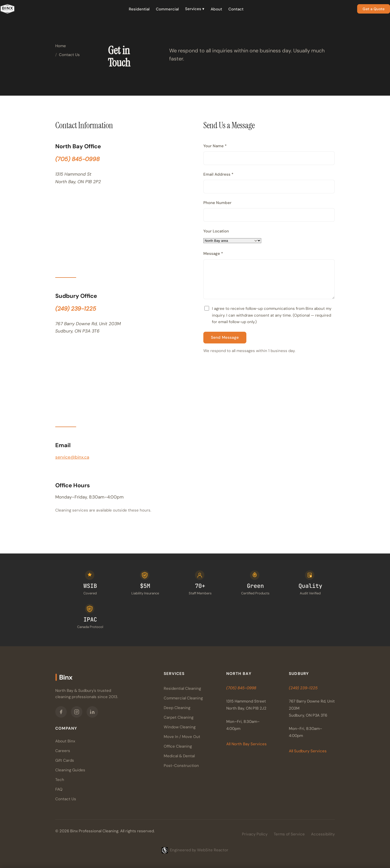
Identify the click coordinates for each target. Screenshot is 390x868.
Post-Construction (181, 766)
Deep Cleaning (177, 708)
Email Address (218, 174)
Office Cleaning (178, 746)
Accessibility (323, 834)
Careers (63, 751)
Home (61, 46)
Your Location (216, 231)
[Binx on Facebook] (61, 712)
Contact (236, 9)
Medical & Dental (179, 756)
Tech (60, 780)
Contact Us (66, 799)
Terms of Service (289, 834)
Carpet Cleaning (179, 717)
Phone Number (217, 203)
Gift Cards (65, 760)
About (216, 9)
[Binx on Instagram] (77, 712)
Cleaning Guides (70, 770)
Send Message (225, 337)
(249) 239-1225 (76, 309)
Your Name (215, 146)
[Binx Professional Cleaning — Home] (7, 9)
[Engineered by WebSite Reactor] (195, 850)
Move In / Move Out (182, 737)
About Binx (65, 741)
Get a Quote (374, 9)
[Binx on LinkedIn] (92, 712)
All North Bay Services (246, 744)
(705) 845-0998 (77, 159)
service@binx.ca (72, 457)
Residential (139, 9)
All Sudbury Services (308, 751)
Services (195, 9)
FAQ (59, 789)
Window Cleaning (180, 727)
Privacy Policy (255, 834)
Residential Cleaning (182, 688)
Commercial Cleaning (183, 698)
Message (213, 254)
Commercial (167, 9)
